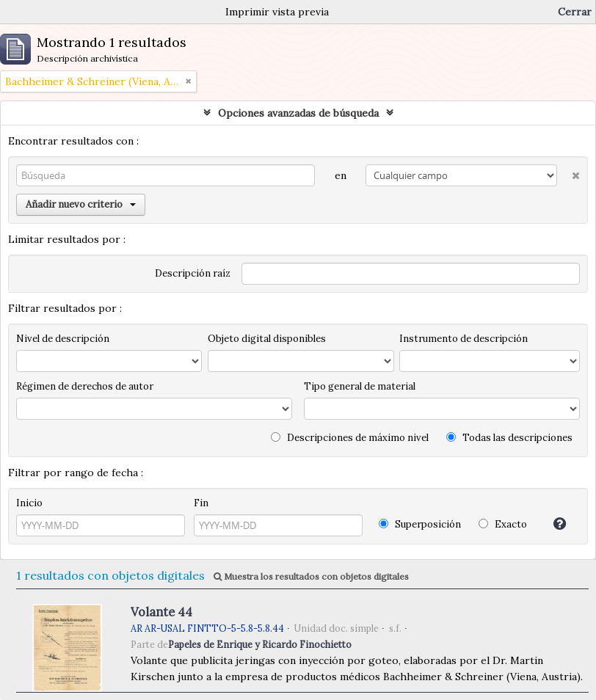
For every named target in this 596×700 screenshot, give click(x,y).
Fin (201, 503)
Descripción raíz (193, 273)
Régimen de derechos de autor (85, 386)
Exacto (503, 524)
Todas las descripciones (509, 438)
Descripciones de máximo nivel (350, 438)
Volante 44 (161, 612)
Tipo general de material (360, 386)
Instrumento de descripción (464, 339)
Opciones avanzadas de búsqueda (298, 113)
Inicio (29, 503)
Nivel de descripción (63, 339)
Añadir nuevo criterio (81, 204)
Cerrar (575, 12)
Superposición (420, 524)
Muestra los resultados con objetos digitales (311, 576)
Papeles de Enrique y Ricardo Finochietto (260, 644)
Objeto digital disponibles (267, 339)
